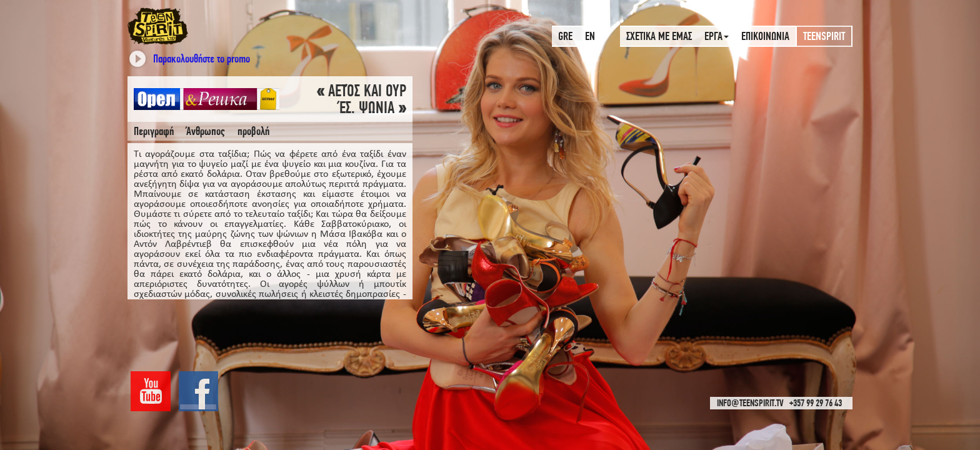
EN (590, 36)
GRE (565, 36)
